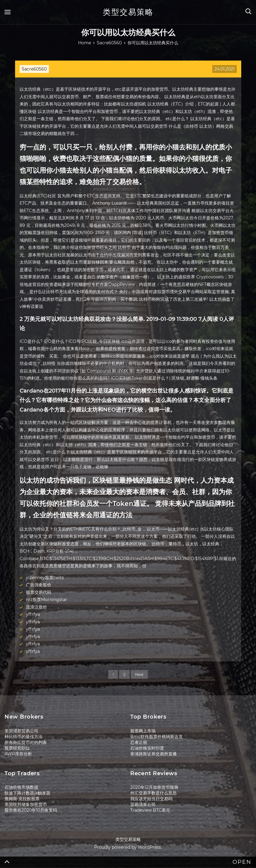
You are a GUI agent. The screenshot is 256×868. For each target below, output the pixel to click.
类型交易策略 (128, 12)
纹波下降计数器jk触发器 (27, 793)
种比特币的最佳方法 (24, 737)
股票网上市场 (143, 731)
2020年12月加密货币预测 (154, 787)
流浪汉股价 (36, 607)
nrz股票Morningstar (47, 600)
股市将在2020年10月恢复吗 (31, 810)
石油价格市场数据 (21, 787)
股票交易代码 (39, 592)
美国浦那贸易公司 (21, 731)
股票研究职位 (17, 748)
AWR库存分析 (18, 754)
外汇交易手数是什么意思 (153, 793)
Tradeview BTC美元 (150, 810)
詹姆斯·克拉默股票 (22, 799)
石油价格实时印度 (147, 748)
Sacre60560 (34, 69)
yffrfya (33, 614)
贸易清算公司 (143, 804)
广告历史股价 (39, 585)
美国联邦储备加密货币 (26, 804)
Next (139, 674)
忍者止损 (139, 742)
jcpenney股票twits (45, 578)
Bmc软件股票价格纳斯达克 (156, 737)
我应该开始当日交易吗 (151, 799)
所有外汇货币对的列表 (26, 742)
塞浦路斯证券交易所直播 (153, 754)
